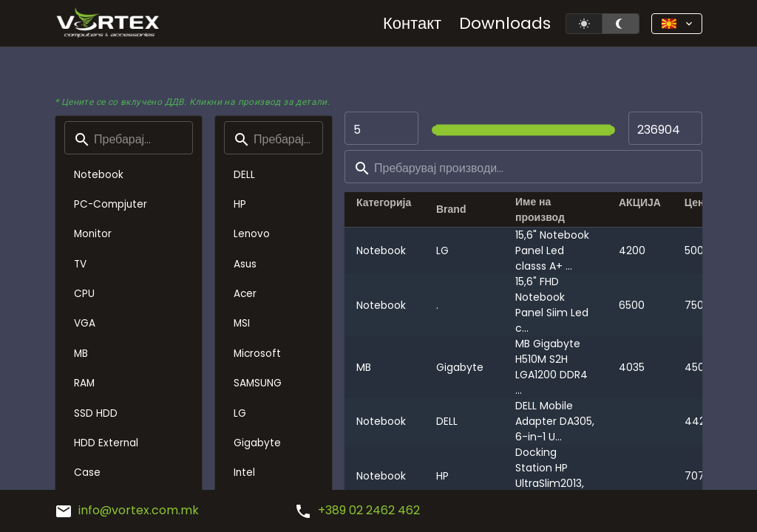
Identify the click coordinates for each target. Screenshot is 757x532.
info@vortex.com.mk (127, 510)
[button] (677, 24)
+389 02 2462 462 (357, 510)
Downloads (505, 23)
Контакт (412, 23)
